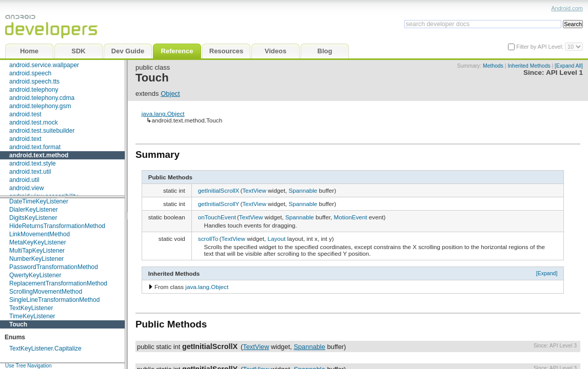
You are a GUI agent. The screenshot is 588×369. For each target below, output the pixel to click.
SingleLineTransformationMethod (54, 300)
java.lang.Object (163, 114)
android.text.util (30, 172)
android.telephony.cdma (42, 98)
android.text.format (35, 147)
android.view (26, 188)
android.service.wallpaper (44, 65)
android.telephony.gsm (40, 106)
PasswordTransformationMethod (54, 267)
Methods (493, 66)
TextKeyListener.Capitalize (45, 348)
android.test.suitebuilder (42, 131)
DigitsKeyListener (33, 218)
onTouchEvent (217, 217)
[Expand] (547, 273)
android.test (25, 114)
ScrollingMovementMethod (46, 292)
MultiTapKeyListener (37, 251)
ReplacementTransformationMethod (58, 283)
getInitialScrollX (219, 190)
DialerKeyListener (34, 210)
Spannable (303, 190)
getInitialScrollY (219, 204)
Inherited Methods (529, 66)
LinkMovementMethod (40, 234)
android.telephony (34, 90)
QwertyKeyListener (35, 275)
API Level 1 (564, 73)
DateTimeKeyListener (39, 201)
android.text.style (33, 163)
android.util (24, 180)
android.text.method (39, 155)
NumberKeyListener (36, 259)
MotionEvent (351, 217)
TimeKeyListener (32, 316)
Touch (18, 324)
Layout (276, 239)
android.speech (30, 73)
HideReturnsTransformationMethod (57, 226)
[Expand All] (569, 66)
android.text (25, 139)
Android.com (567, 8)
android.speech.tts (34, 81)
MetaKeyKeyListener (38, 242)
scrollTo (208, 239)
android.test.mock (34, 122)
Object (170, 94)
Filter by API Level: (541, 47)
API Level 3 (563, 346)
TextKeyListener (31, 308)
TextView (254, 190)
